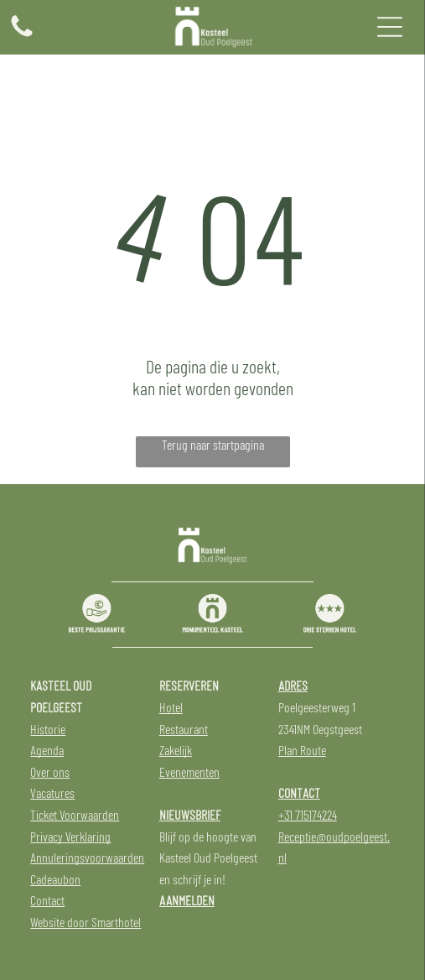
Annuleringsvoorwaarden (87, 857)
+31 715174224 (308, 814)
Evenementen (189, 771)
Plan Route (302, 750)
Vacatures (52, 792)
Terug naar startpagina (213, 444)
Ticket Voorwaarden (75, 814)
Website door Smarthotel (86, 922)
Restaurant (184, 729)
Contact (47, 900)
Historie (48, 729)
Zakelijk (176, 750)
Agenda (47, 750)
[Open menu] (390, 27)
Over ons (50, 771)
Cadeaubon (55, 879)
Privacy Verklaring (70, 836)
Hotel (171, 707)
